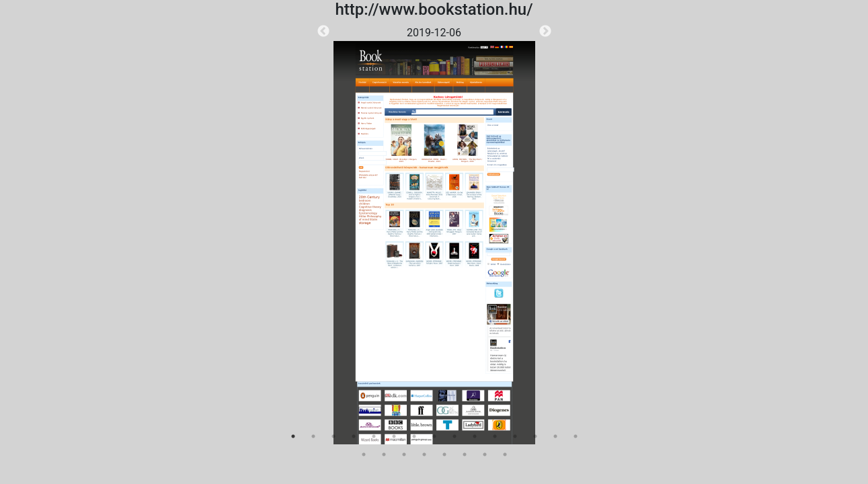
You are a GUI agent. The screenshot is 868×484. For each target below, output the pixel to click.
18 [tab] (404, 454)
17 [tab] (384, 454)
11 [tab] (495, 436)
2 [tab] (313, 436)
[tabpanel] (434, 235)
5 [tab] (374, 436)
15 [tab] (576, 436)
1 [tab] (293, 436)
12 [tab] (515, 436)
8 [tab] (434, 436)
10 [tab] (475, 436)
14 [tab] (555, 436)
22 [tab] (485, 454)
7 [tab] (414, 436)
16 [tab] (364, 454)
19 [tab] (424, 454)
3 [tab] (333, 436)
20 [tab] (444, 454)
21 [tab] (465, 454)
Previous (323, 32)
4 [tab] (354, 436)
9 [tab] (455, 436)
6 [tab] (394, 436)
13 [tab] (535, 436)
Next (545, 32)
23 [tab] (505, 454)
